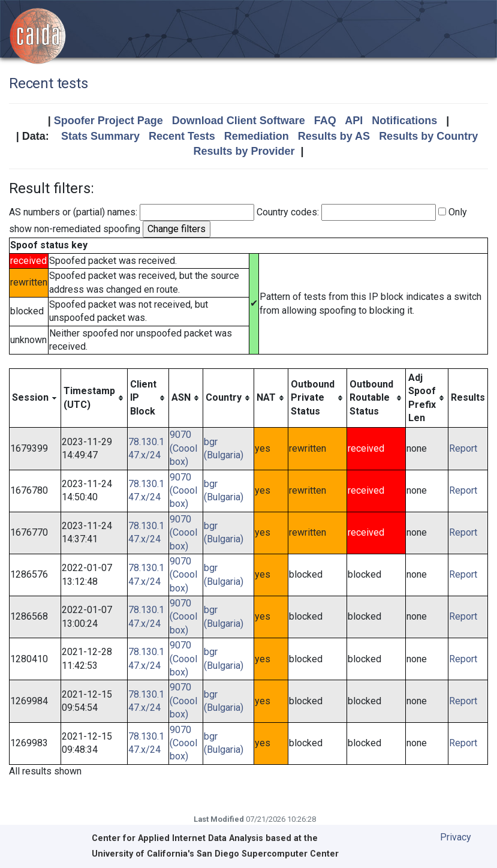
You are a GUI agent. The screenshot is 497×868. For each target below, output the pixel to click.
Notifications (404, 121)
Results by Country (428, 136)
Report (463, 448)
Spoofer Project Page (109, 121)
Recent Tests (182, 136)
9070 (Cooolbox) (183, 448)
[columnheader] (35, 398)
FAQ (325, 121)
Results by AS (334, 136)
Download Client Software (239, 121)
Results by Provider (244, 151)
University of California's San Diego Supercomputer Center (215, 854)
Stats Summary (100, 136)
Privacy (456, 837)
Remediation (257, 136)
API (354, 121)
